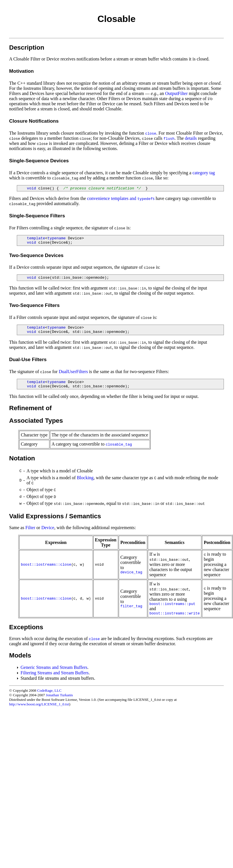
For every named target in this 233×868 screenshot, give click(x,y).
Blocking (85, 478)
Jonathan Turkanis (59, 695)
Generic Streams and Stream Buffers (54, 667)
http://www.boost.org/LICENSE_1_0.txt (39, 704)
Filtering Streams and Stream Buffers (55, 673)
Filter (30, 528)
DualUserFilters (73, 372)
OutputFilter (176, 93)
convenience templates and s (121, 198)
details (191, 138)
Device (48, 528)
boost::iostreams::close (46, 565)
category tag (204, 173)
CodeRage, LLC (49, 690)
